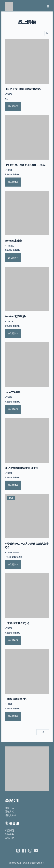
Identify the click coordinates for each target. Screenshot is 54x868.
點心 (6, 99)
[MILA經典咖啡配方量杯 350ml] (27, 440)
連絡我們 (9, 838)
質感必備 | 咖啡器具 (12, 174)
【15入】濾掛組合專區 (14, 557)
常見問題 (9, 830)
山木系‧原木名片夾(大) (17, 623)
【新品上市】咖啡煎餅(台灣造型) (23, 89)
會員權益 (9, 834)
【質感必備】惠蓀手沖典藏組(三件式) (25, 165)
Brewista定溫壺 (13, 241)
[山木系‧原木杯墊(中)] (27, 671)
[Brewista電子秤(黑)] (27, 289)
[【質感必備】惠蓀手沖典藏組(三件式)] (27, 137)
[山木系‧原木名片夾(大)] (27, 596)
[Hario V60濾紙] (27, 365)
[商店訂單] (47, 33)
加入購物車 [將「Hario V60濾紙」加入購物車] (13, 409)
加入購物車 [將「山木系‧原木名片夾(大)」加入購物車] (13, 640)
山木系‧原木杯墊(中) (16, 699)
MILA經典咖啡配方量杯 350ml (21, 468)
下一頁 (43, 732)
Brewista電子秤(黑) (15, 316)
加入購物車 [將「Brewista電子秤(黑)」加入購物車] (13, 333)
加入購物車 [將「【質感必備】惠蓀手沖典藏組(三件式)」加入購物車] (13, 182)
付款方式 (9, 808)
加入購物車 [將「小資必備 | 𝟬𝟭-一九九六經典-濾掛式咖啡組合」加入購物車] (13, 565)
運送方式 (9, 812)
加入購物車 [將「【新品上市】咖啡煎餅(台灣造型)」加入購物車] (13, 106)
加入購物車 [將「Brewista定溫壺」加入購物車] (13, 258)
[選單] (48, 6)
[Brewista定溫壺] (27, 213)
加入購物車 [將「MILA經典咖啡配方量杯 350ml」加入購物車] (13, 485)
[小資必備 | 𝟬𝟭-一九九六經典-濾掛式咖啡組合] (27, 516)
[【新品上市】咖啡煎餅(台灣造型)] (27, 62)
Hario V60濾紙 (13, 392)
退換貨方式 (11, 815)
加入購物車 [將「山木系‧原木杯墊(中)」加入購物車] (13, 716)
